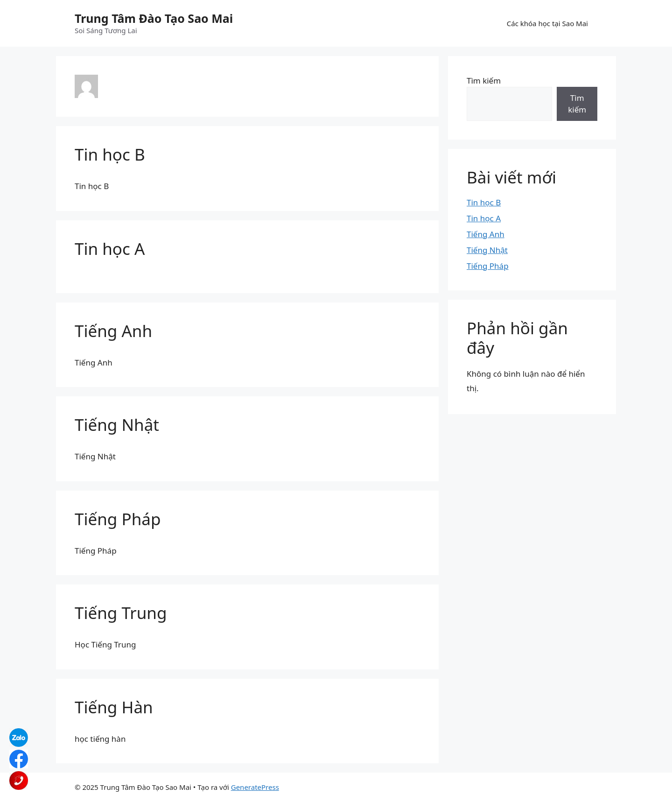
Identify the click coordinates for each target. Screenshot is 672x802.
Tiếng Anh (113, 331)
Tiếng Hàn (114, 707)
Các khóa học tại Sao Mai (547, 23)
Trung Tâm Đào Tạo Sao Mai (154, 18)
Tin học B (110, 154)
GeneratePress (255, 787)
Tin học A (110, 249)
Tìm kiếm (484, 81)
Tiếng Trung (121, 613)
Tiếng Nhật (117, 425)
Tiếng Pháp (118, 519)
